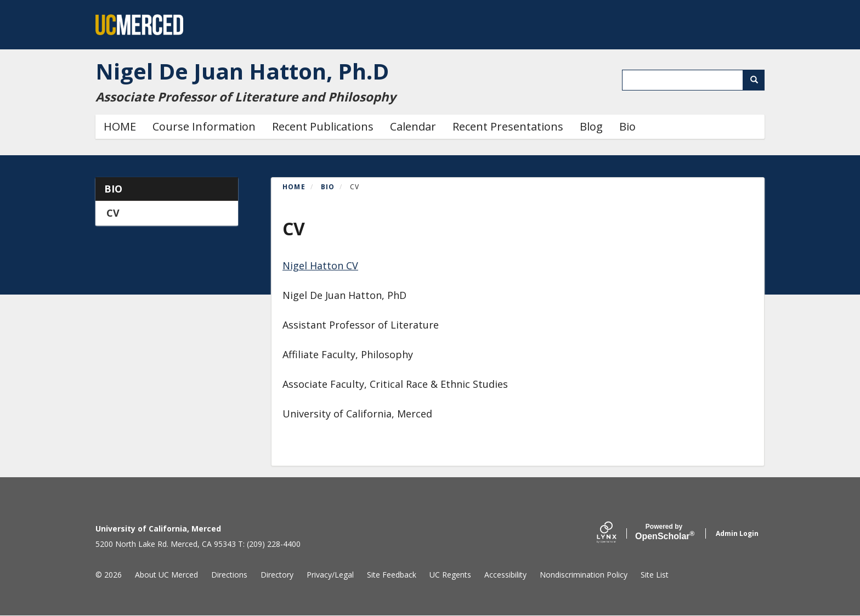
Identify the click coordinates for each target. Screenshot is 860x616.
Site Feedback (392, 575)
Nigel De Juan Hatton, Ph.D (242, 71)
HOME (120, 126)
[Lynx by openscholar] (616, 533)
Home (294, 187)
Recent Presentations (508, 126)
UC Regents (450, 575)
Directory (277, 575)
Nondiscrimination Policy (584, 575)
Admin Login (737, 533)
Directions (229, 575)
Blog (591, 126)
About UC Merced (166, 575)
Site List (655, 575)
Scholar (664, 532)
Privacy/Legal (330, 575)
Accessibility (505, 575)
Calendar (413, 126)
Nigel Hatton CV (320, 265)
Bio (627, 126)
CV (113, 213)
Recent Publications (323, 126)
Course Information (204, 126)
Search (758, 80)
